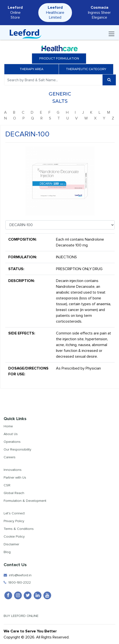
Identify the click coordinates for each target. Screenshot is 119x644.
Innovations (13, 470)
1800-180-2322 (17, 582)
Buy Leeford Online (25, 616)
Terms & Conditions (19, 529)
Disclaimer (11, 544)
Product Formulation (59, 58)
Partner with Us (15, 477)
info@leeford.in (18, 575)
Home (8, 426)
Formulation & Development (25, 501)
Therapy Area (33, 69)
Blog (7, 552)
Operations (12, 442)
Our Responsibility (17, 449)
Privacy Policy (14, 521)
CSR (7, 485)
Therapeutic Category (88, 69)
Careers (10, 457)
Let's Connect (14, 513)
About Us (11, 434)
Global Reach (14, 493)
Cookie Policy (14, 537)
